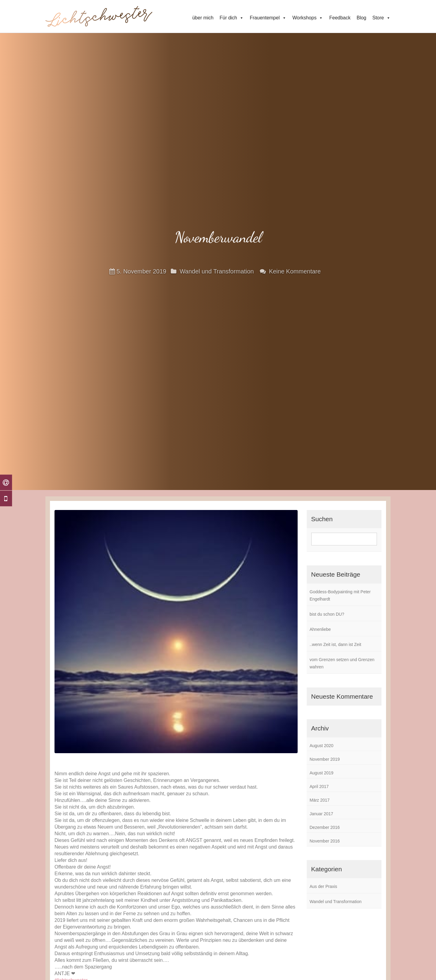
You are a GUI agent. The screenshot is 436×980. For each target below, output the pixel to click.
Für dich (232, 18)
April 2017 (319, 786)
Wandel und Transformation (217, 272)
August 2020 (322, 746)
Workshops (308, 18)
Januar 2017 (322, 814)
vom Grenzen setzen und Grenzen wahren (342, 663)
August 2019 (322, 773)
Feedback (340, 18)
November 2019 (325, 759)
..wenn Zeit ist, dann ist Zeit (335, 644)
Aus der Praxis (324, 886)
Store (381, 18)
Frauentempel (268, 18)
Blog (362, 18)
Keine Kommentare (295, 272)
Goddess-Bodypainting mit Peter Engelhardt (340, 595)
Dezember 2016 (325, 827)
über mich (203, 18)
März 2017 (320, 800)
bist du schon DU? (327, 614)
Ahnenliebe (320, 629)
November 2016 (325, 841)
